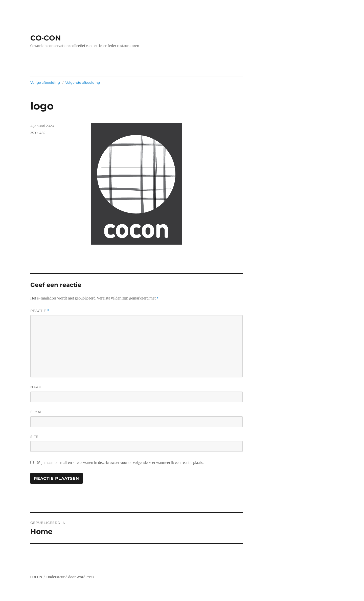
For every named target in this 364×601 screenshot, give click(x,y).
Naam (36, 387)
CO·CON (46, 38)
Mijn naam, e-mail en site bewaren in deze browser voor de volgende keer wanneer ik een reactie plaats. (120, 463)
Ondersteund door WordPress (70, 577)
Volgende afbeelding (83, 82)
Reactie (40, 311)
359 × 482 (38, 133)
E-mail (37, 412)
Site (34, 437)
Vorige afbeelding (45, 82)
